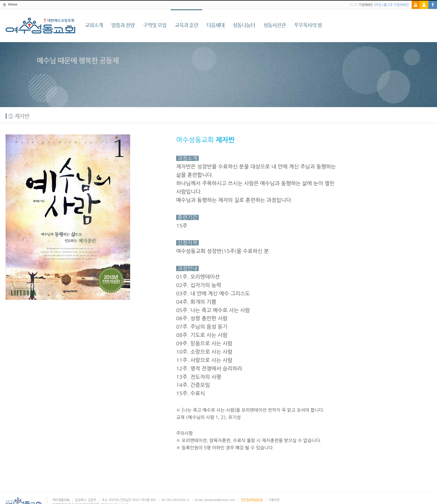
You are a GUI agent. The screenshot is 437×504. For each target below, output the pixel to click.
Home (13, 5)
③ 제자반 (19, 116)
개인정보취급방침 (252, 500)
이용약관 (274, 500)
